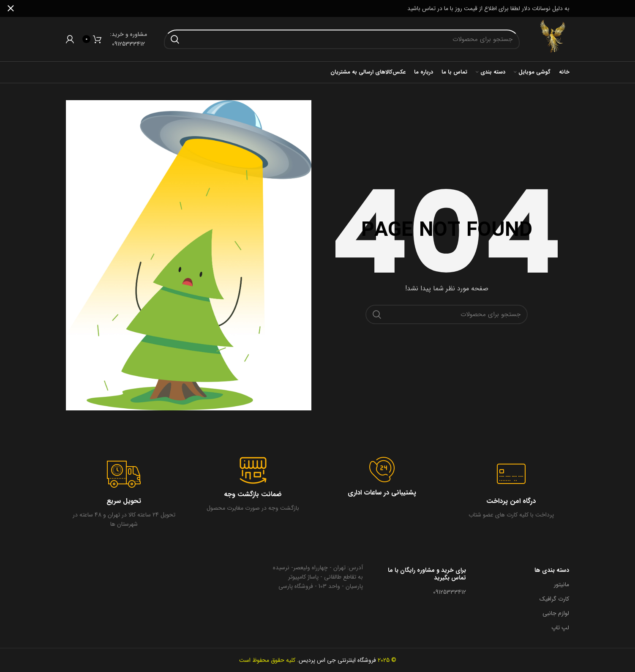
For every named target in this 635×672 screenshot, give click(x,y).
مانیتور (561, 585)
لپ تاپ (560, 628)
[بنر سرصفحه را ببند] (11, 8)
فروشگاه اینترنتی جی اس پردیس (337, 660)
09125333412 (450, 592)
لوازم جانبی (556, 613)
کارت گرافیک (554, 599)
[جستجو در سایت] (342, 39)
